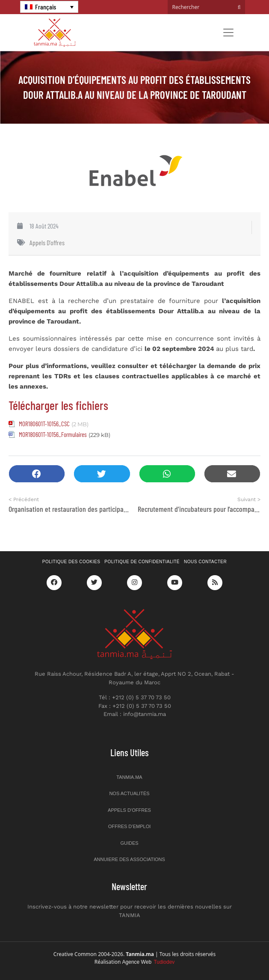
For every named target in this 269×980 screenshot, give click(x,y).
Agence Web (149, 962)
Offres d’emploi (130, 826)
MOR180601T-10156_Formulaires (53, 434)
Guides (129, 843)
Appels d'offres (47, 242)
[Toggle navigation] (228, 33)
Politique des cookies (71, 562)
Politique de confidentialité (142, 562)
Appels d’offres (129, 810)
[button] (37, 474)
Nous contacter (205, 562)
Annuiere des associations (129, 859)
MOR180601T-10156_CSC (44, 424)
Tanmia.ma (129, 777)
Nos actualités (129, 793)
